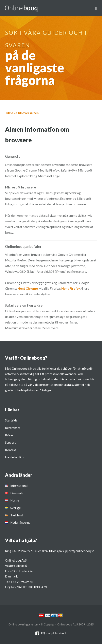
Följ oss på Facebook (54, 633)
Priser (9, 435)
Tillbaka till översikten (22, 113)
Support (10, 442)
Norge (15, 500)
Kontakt (11, 450)
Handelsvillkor (15, 457)
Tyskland (16, 515)
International (19, 486)
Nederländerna (20, 522)
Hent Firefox (71, 288)
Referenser (13, 428)
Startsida (11, 420)
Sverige (15, 508)
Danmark (17, 493)
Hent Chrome (28, 288)
